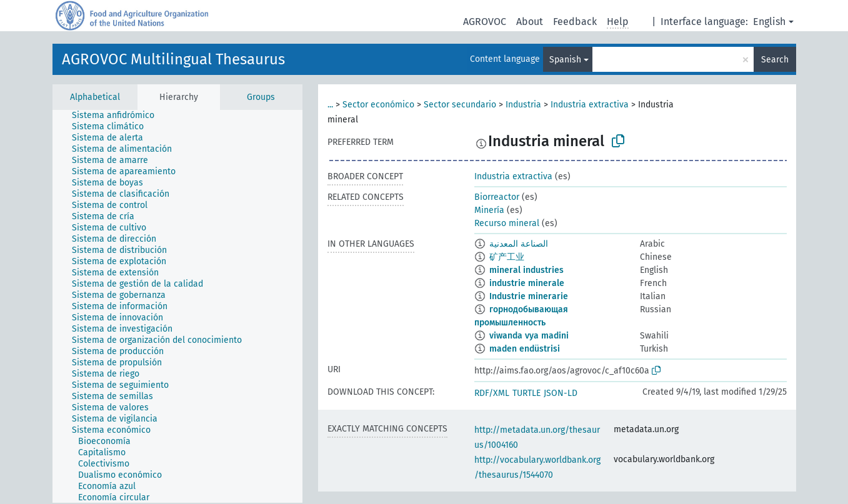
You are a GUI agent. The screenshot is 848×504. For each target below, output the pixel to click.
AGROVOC (485, 22)
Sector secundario (460, 105)
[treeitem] (118, 116)
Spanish (565, 60)
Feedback (575, 22)
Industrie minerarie (529, 296)
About (530, 22)
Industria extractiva (590, 105)
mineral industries (526, 270)
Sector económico (378, 105)
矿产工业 (507, 257)
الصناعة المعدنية (519, 244)
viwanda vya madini (529, 336)
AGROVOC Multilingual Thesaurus (173, 59)
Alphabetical (95, 97)
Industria (523, 105)
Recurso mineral (507, 223)
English (769, 22)
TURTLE (526, 393)
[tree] (177, 306)
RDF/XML (492, 393)
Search (775, 60)
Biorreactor (497, 197)
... (330, 105)
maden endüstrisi (525, 349)
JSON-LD (561, 393)
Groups (261, 97)
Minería (489, 210)
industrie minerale (527, 283)
